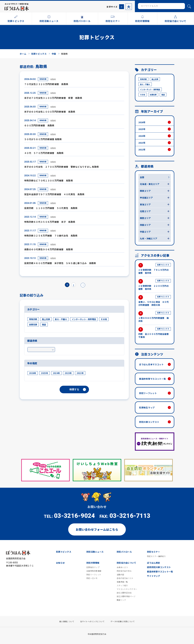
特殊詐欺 (43, 79)
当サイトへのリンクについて (92, 621)
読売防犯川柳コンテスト (159, 567)
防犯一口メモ (92, 578)
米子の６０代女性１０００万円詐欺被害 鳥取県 (50, 112)
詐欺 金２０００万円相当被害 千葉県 (155, 333)
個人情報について (67, 621)
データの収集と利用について (123, 621)
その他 (104, 319)
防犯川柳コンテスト (149, 422)
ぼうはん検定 (154, 563)
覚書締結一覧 (122, 582)
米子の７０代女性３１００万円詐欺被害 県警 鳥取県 (53, 98)
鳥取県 (53, 79)
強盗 (44, 324)
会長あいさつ (122, 567)
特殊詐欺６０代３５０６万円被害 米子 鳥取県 (50, 222)
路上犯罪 (46, 319)
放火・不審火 (61, 319)
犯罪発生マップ (147, 407)
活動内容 (120, 575)
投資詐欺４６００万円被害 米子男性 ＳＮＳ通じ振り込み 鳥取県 (60, 263)
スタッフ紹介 (122, 585)
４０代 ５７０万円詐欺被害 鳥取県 (44, 153)
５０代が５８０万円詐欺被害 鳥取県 (43, 139)
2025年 (44, 373)
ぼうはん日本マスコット (151, 364)
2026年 (33, 373)
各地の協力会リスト (125, 578)
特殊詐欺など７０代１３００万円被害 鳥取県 (49, 180)
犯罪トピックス (64, 552)
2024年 (56, 373)
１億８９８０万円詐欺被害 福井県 (155, 317)
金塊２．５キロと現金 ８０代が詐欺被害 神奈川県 (155, 301)
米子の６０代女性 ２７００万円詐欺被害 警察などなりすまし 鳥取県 (62, 167)
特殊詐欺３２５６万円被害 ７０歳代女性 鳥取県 (51, 236)
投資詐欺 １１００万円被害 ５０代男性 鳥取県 (51, 208)
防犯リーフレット (148, 393)
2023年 (68, 373)
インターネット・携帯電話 (84, 319)
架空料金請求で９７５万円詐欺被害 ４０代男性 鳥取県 (54, 194)
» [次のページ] (83, 285)
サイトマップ (154, 576)
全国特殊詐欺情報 (94, 571)
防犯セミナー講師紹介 (156, 556)
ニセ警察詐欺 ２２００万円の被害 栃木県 (155, 285)
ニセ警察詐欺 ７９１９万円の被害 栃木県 (155, 269)
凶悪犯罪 (33, 324)
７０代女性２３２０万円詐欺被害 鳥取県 (46, 84)
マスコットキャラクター (127, 589)
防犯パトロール (124, 552)
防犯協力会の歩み (124, 571)
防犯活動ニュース (95, 552)
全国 (142, 177)
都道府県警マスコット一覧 (152, 379)
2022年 (80, 373)
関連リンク (121, 600)
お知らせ (60, 563)
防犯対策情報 (93, 563)
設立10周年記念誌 (124, 593)
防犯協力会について (126, 563)
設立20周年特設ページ (126, 596)
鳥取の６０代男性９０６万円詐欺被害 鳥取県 (49, 249)
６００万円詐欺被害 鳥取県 (39, 125)
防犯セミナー (154, 552)
